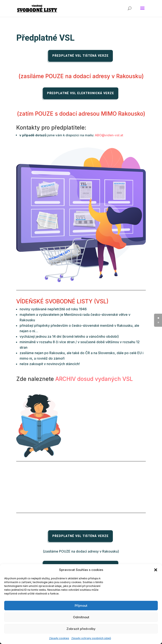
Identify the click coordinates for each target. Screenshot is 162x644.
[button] (156, 570)
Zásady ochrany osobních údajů (91, 638)
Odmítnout (81, 617)
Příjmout (81, 606)
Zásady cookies (59, 638)
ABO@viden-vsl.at (109, 135)
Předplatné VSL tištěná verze (80, 56)
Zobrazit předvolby (81, 629)
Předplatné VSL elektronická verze (81, 93)
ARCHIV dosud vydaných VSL (94, 379)
